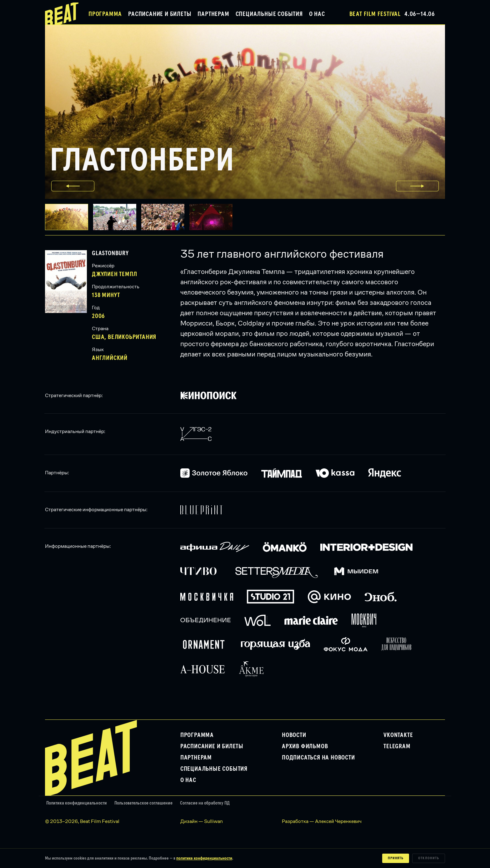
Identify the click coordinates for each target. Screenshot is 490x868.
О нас (317, 14)
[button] (117, 217)
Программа (105, 14)
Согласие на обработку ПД (205, 803)
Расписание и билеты (160, 14)
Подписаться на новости (318, 758)
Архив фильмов (305, 746)
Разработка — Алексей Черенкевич (322, 821)
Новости (294, 735)
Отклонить (429, 858)
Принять (396, 858)
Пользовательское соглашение (143, 803)
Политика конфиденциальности (77, 803)
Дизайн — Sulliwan (202, 821)
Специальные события (269, 14)
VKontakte (398, 735)
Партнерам (213, 14)
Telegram (397, 746)
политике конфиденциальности (204, 858)
